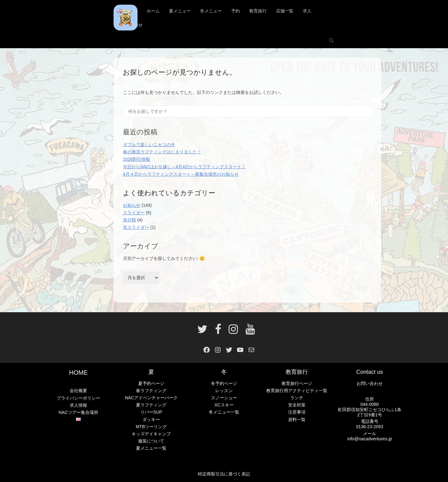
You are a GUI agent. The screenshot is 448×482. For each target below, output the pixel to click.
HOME (78, 373)
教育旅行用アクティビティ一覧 (297, 391)
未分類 (129, 220)
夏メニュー (180, 11)
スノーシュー (224, 398)
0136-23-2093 (369, 427)
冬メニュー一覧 (224, 412)
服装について (151, 441)
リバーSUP (151, 412)
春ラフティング (151, 391)
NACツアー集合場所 (78, 412)
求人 (307, 11)
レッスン (224, 391)
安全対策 (297, 405)
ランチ (297, 398)
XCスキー (224, 405)
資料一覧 (297, 419)
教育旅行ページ (297, 383)
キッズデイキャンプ (151, 434)
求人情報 (78, 405)
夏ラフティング (151, 405)
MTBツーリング (151, 427)
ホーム (153, 11)
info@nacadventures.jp (369, 439)
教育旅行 (258, 11)
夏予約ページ (151, 383)
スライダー (134, 213)
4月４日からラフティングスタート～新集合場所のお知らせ (181, 174)
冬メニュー (211, 11)
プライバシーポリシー (78, 398)
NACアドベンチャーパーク (151, 398)
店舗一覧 (285, 11)
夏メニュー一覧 (151, 448)
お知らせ (132, 205)
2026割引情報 (136, 159)
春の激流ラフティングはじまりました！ (162, 152)
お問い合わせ (130, 25)
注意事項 (297, 412)
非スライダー (136, 227)
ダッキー (151, 419)
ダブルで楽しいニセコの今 (149, 145)
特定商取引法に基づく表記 (224, 474)
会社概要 (78, 391)
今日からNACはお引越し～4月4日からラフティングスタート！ (184, 167)
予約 (236, 11)
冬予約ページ (224, 383)
